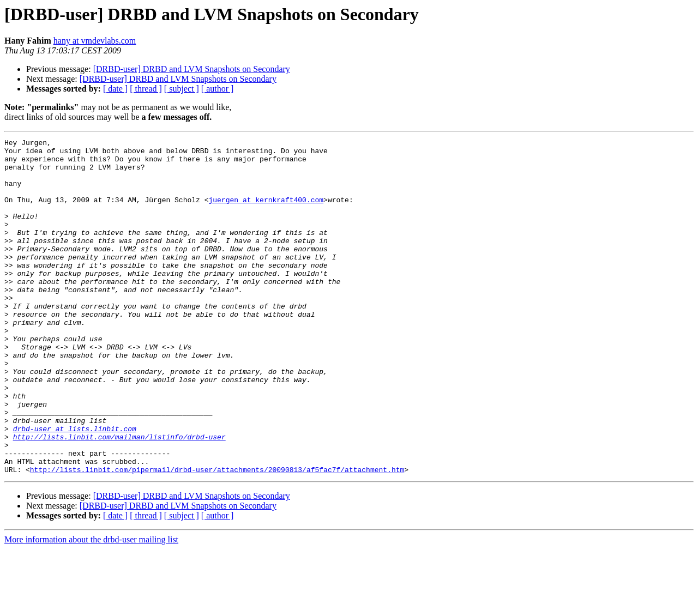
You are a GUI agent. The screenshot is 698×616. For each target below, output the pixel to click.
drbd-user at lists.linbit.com (75, 487)
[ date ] (115, 89)
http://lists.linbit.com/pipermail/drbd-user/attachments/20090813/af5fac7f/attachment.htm (217, 536)
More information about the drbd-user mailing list (91, 606)
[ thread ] (146, 89)
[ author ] (218, 89)
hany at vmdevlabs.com (95, 41)
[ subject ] (182, 89)
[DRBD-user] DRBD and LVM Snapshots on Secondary (192, 69)
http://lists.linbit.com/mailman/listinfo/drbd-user (119, 497)
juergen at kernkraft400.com (266, 213)
